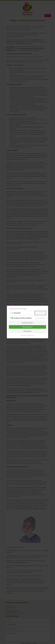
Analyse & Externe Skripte (23, 318)
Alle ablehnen (27, 331)
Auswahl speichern (27, 323)
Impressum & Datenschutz (28, 335)
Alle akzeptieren (27, 327)
